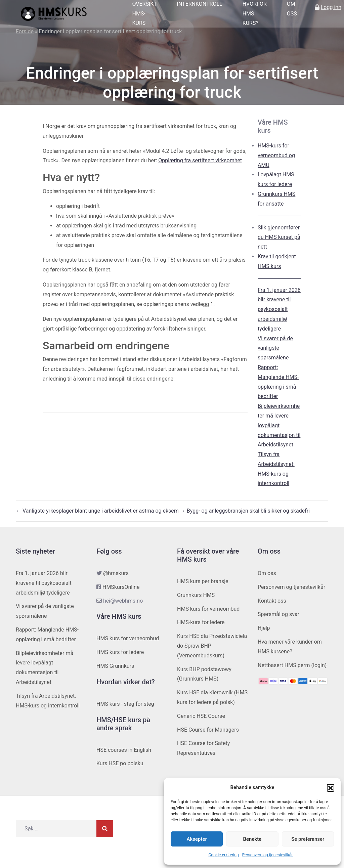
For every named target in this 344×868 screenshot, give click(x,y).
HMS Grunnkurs (115, 666)
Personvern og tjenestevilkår (268, 855)
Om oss (267, 573)
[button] (331, 788)
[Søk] (105, 829)
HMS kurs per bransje (203, 581)
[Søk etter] (56, 829)
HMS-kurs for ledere (201, 622)
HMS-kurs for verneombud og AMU (276, 155)
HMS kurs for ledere (120, 652)
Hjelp (264, 628)
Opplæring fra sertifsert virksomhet (200, 160)
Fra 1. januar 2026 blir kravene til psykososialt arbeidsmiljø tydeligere (279, 309)
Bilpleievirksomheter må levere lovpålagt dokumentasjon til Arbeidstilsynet (279, 425)
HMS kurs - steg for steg (125, 704)
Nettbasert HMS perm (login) (292, 665)
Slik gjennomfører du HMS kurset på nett (279, 237)
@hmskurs (116, 573)
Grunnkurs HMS (196, 595)
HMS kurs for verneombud (128, 638)
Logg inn (331, 7)
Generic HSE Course (201, 716)
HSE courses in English (124, 750)
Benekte (252, 839)
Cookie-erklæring (224, 855)
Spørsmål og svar (278, 614)
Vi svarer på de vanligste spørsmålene (275, 348)
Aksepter (197, 839)
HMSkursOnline (121, 587)
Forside (25, 31)
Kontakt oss (272, 601)
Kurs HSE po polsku (120, 763)
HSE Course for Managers (208, 730)
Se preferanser (308, 839)
